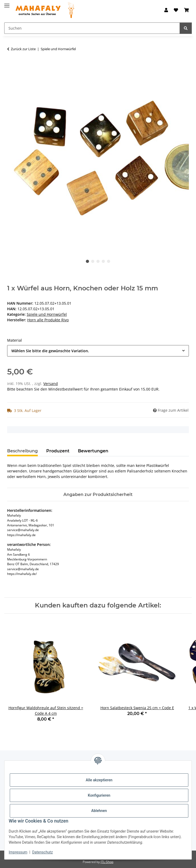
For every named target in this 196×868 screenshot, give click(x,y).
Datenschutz (43, 852)
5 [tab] (109, 261)
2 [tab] (93, 261)
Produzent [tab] (58, 451)
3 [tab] (98, 261)
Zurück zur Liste (23, 49)
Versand (51, 384)
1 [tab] (87, 261)
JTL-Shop (107, 862)
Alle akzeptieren (99, 780)
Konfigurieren (99, 795)
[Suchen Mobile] (92, 28)
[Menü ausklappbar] (7, 3)
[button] (166, 10)
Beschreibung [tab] (22, 451)
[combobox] (98, 351)
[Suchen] (186, 28)
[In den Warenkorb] (11, 66)
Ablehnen (99, 811)
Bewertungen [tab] (93, 451)
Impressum (18, 852)
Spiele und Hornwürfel (47, 314)
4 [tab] (103, 261)
